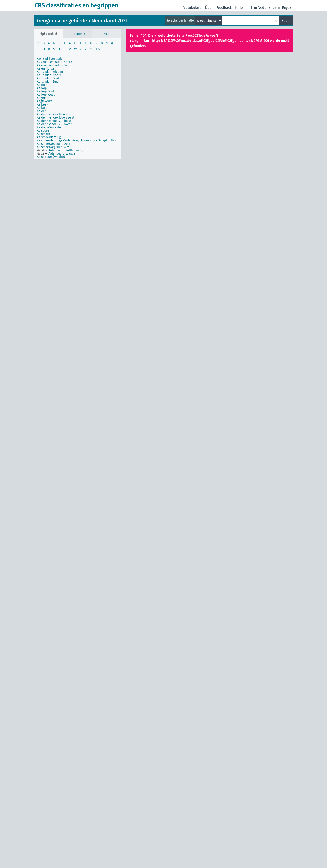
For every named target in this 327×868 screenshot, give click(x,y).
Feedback (224, 8)
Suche (286, 21)
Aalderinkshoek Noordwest (56, 118)
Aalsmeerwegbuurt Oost (54, 144)
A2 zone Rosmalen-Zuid (53, 65)
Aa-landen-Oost (48, 78)
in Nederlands (265, 8)
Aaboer (42, 85)
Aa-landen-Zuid (48, 82)
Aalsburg (43, 131)
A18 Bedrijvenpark (49, 59)
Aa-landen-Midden (50, 72)
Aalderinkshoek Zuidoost (54, 121)
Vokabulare (192, 8)
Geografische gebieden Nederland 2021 (82, 21)
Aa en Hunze (46, 69)
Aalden (42, 111)
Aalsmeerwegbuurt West (54, 147)
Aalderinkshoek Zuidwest (54, 124)
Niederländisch (208, 21)
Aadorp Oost (46, 91)
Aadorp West (46, 95)
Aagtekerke (45, 101)
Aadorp (42, 88)
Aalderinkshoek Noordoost (55, 114)
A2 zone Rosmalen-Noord (54, 62)
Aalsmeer (43, 134)
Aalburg (42, 108)
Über (209, 8)
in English (286, 8)
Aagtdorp (43, 98)
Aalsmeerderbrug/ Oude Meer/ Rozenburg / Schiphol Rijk (77, 140)
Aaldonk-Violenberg (51, 127)
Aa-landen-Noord (49, 75)
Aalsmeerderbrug (49, 137)
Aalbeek (42, 105)
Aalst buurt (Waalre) (51, 157)
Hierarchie (78, 34)
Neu (107, 34)
